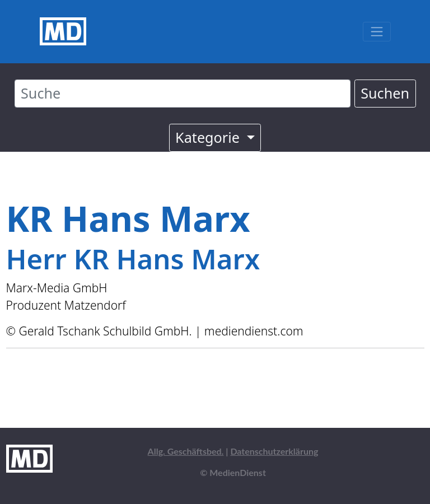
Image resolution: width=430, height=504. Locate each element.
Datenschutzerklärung (274, 451)
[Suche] (183, 94)
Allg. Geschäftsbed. (186, 451)
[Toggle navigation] (377, 32)
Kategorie (209, 137)
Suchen (385, 93)
